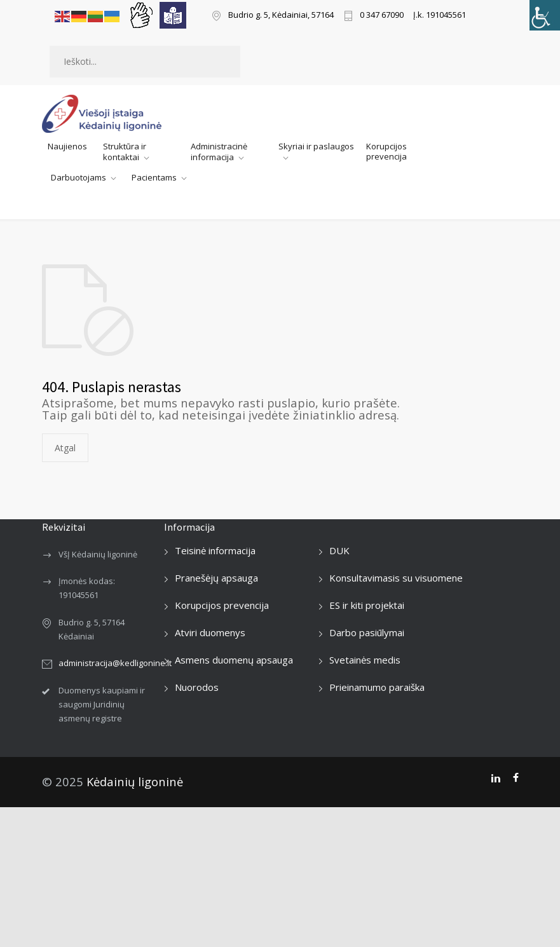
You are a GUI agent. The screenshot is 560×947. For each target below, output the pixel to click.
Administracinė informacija (219, 152)
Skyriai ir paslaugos (316, 146)
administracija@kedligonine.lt (115, 663)
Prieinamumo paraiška (377, 687)
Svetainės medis (365, 660)
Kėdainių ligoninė (135, 781)
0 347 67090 (382, 16)
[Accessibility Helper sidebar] (545, 15)
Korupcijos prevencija (386, 151)
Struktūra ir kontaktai (125, 152)
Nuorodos (197, 687)
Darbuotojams (79, 178)
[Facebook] (516, 778)
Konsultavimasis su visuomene (396, 578)
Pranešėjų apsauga (216, 578)
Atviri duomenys (210, 632)
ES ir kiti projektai (367, 605)
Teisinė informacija (215, 550)
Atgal (65, 448)
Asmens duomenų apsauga (234, 660)
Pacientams (154, 178)
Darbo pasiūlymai (367, 632)
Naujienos (67, 146)
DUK (339, 550)
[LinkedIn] (495, 778)
